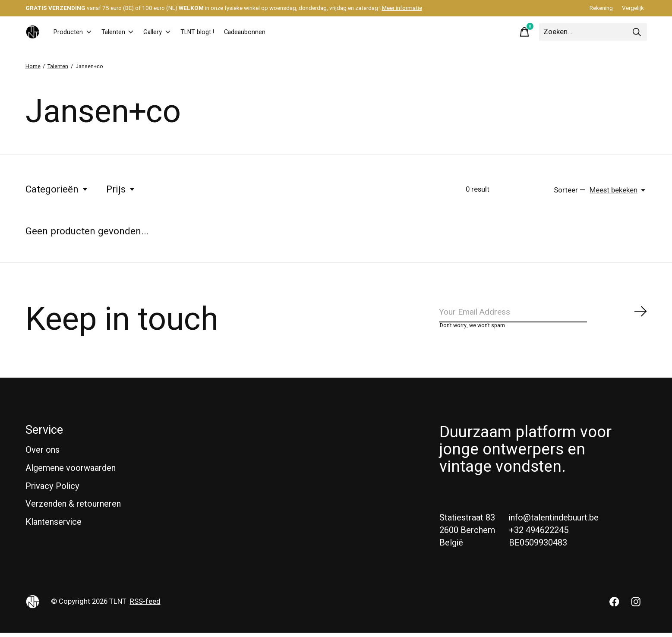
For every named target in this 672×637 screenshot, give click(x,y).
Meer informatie (402, 8)
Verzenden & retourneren (73, 509)
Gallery (176, 32)
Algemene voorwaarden (71, 472)
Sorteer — (569, 190)
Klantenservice (54, 526)
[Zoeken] (593, 32)
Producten (76, 32)
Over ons (43, 455)
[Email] (543, 314)
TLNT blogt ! (224, 32)
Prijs (121, 189)
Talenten (129, 32)
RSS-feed (145, 606)
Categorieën (57, 189)
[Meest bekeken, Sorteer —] (618, 190)
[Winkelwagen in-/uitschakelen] (524, 32)
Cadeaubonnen (281, 32)
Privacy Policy (52, 490)
